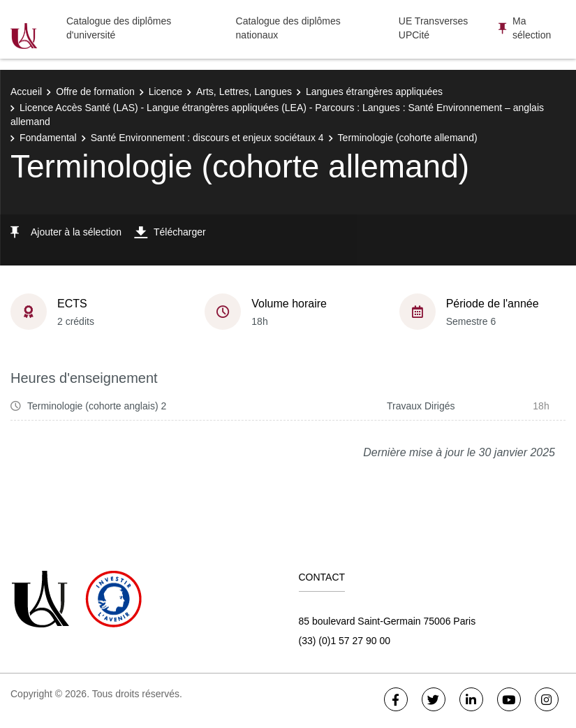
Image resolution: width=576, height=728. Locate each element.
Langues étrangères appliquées (374, 92)
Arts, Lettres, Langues (244, 92)
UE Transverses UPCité (434, 28)
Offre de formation (95, 92)
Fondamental (48, 138)
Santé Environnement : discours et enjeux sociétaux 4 (207, 138)
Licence (165, 92)
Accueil (26, 92)
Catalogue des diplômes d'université (119, 28)
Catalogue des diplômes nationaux (288, 28)
